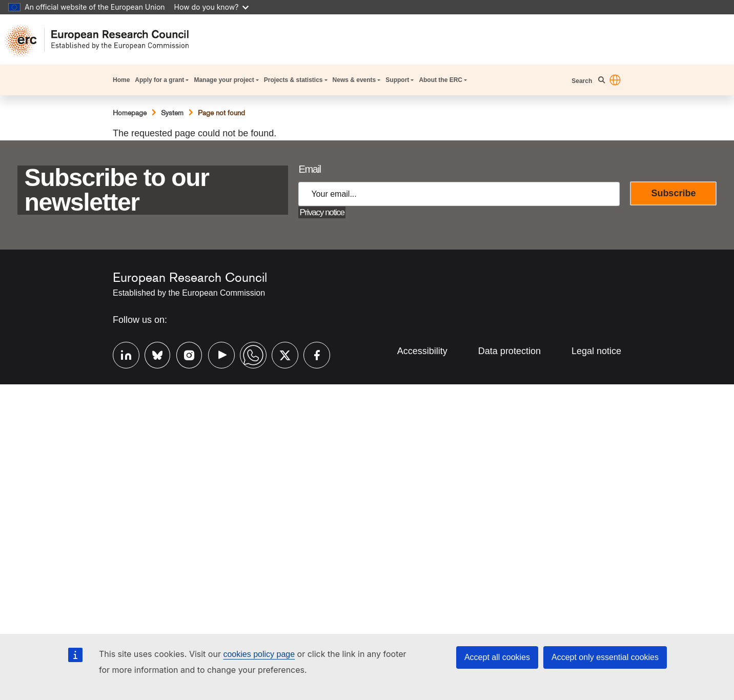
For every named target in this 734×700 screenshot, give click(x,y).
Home (121, 80)
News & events (354, 80)
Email (309, 169)
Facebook (312, 354)
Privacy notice (322, 212)
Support (397, 80)
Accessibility (422, 351)
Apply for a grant (159, 80)
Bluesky (153, 354)
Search (582, 81)
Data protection (509, 351)
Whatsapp (248, 354)
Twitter (280, 354)
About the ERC (441, 80)
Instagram (185, 354)
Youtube (216, 354)
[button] (615, 80)
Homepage (130, 113)
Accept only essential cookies (605, 657)
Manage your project (224, 80)
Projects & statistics (293, 80)
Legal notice (596, 351)
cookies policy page (259, 654)
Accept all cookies (497, 657)
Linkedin (121, 354)
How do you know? (212, 7)
